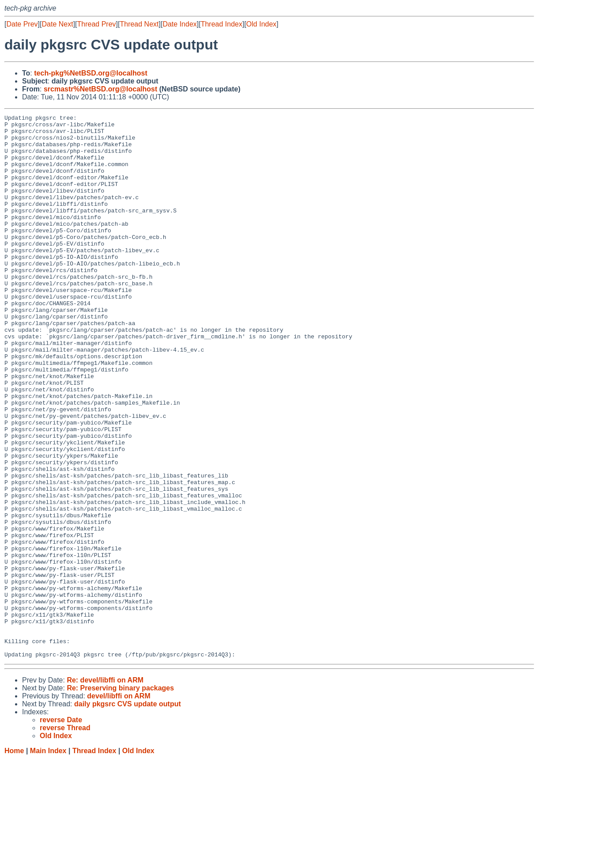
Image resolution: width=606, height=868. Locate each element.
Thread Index (222, 24)
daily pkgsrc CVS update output (128, 813)
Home (14, 859)
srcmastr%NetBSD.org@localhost (100, 89)
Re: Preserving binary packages (120, 797)
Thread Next (139, 24)
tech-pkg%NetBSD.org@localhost (91, 73)
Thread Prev (97, 24)
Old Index (261, 24)
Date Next (57, 24)
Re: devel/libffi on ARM (105, 789)
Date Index (179, 24)
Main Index (48, 859)
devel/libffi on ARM (119, 805)
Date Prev (22, 24)
